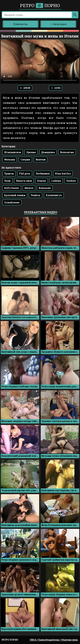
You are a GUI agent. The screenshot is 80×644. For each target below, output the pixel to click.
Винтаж (41, 159)
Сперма (25, 159)
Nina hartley (63, 174)
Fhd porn (25, 174)
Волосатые (67, 152)
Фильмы (10, 159)
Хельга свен (24, 181)
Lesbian (56, 181)
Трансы (9, 174)
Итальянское (13, 152)
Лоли (7, 181)
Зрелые (31, 152)
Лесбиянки (43, 174)
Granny (42, 181)
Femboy (35, 195)
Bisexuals (45, 188)
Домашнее (48, 152)
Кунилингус (54, 195)
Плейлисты (21, 24)
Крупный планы (15, 195)
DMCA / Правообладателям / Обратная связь (54, 640)
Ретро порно (40, 6)
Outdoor (71, 181)
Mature (29, 188)
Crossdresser (12, 202)
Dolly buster (12, 188)
